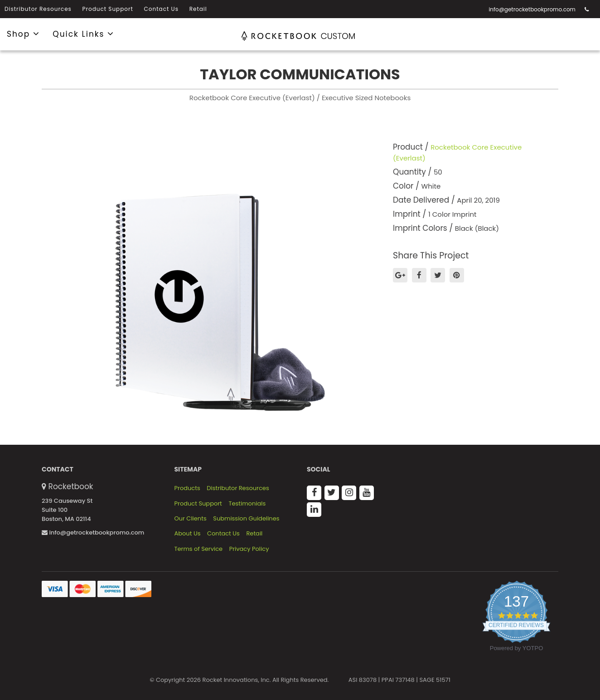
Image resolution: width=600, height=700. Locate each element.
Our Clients (191, 519)
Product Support (108, 9)
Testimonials (247, 504)
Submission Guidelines (246, 519)
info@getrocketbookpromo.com (532, 9)
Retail (198, 9)
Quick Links (83, 34)
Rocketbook (71, 486)
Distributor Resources (38, 9)
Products (187, 488)
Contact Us (161, 9)
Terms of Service (199, 549)
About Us (188, 534)
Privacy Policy (249, 549)
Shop (23, 34)
